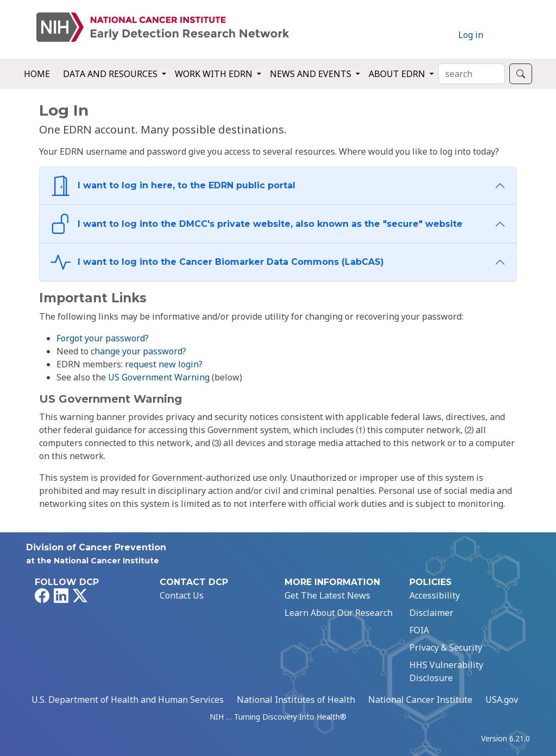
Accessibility (435, 595)
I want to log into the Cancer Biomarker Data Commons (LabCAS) (217, 262)
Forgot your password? (103, 338)
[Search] (472, 74)
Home (37, 74)
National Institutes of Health (296, 700)
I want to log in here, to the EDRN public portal (173, 186)
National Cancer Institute (420, 700)
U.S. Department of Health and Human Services (128, 700)
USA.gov (502, 700)
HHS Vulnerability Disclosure (446, 671)
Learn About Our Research (339, 613)
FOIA (419, 630)
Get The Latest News (327, 595)
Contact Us (182, 595)
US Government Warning (159, 377)
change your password (137, 351)
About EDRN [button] (398, 74)
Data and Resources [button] (111, 74)
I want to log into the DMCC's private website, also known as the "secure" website (257, 224)
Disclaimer (431, 613)
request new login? (164, 364)
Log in (471, 35)
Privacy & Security (446, 647)
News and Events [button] (312, 74)
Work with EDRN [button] (215, 74)
